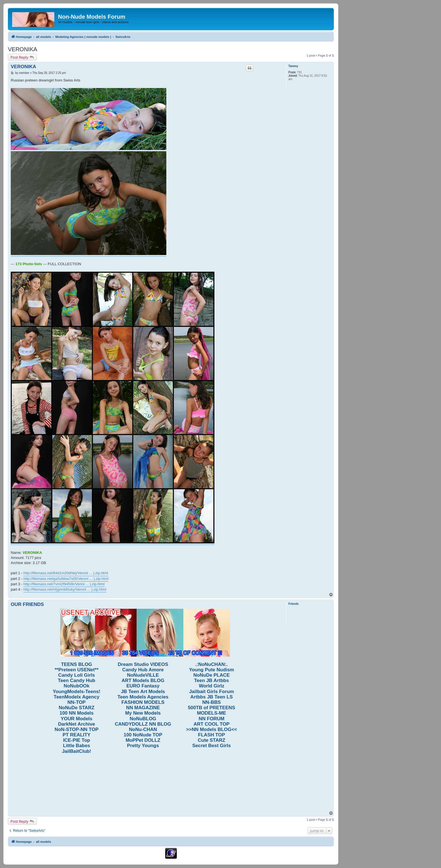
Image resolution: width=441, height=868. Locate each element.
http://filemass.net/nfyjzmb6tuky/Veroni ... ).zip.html (65, 589)
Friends (294, 604)
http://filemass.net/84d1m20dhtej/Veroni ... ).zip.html (66, 573)
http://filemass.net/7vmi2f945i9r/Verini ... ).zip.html (64, 584)
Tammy (293, 66)
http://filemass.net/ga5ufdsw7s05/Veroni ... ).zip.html (66, 579)
